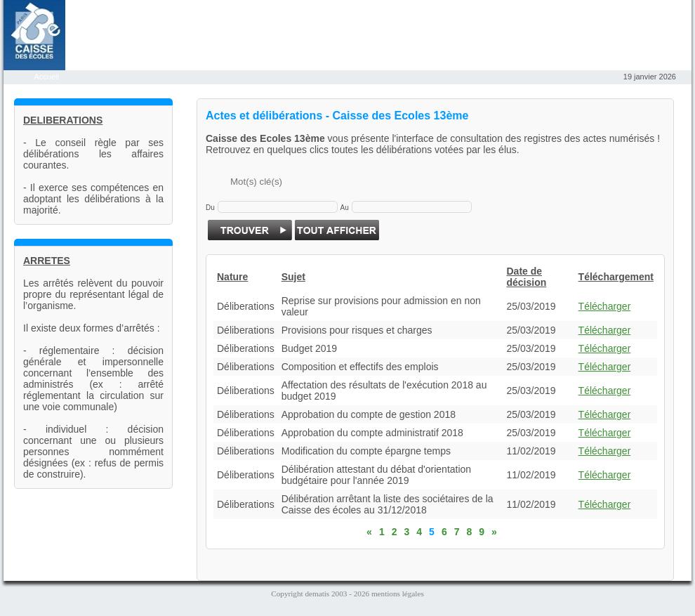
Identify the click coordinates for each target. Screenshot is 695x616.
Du (210, 208)
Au (345, 208)
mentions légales (398, 594)
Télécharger (605, 306)
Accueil (48, 77)
